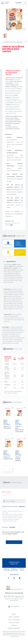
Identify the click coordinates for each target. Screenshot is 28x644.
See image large (14, 19)
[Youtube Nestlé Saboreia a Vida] (20, 578)
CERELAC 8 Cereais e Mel (8, 458)
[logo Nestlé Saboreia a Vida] (6, 3)
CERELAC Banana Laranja (18, 459)
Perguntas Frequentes (14, 628)
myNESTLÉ (19, 3)
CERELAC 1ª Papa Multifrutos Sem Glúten (20, 429)
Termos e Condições (14, 617)
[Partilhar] (22, 62)
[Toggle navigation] (25, 3)
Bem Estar (7, 569)
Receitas (22, 569)
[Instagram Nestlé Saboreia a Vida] (14, 578)
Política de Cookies (14, 623)
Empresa (14, 614)
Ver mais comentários (14, 542)
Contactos (14, 625)
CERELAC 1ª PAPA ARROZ (7, 427)
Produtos (14, 569)
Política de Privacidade (14, 620)
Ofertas (22, 570)
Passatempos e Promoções (11, 570)
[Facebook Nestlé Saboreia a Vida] (8, 578)
